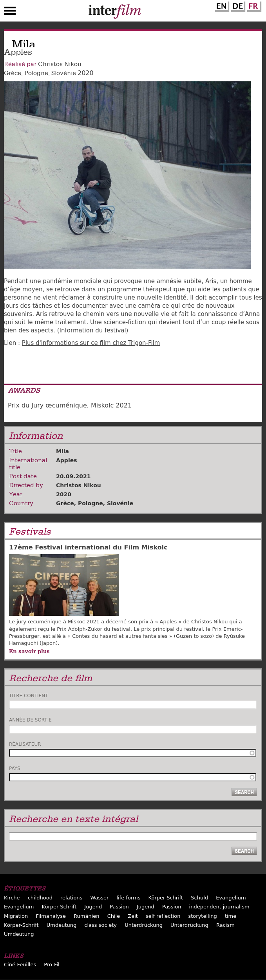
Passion (119, 907)
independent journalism (219, 907)
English (221, 5)
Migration (16, 916)
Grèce (13, 73)
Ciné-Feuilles (20, 965)
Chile (114, 916)
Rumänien (86, 916)
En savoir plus (29, 651)
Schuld (199, 898)
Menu (10, 13)
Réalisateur (25, 744)
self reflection (163, 916)
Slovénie (64, 73)
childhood (40, 898)
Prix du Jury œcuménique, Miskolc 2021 (70, 405)
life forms (128, 898)
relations (71, 898)
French (253, 5)
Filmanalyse (51, 916)
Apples (67, 460)
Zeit (133, 916)
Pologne (36, 73)
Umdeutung (62, 925)
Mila (62, 451)
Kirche (12, 898)
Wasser (99, 898)
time (231, 916)
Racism (225, 925)
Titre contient (29, 696)
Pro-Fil (52, 965)
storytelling (203, 916)
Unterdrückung (144, 925)
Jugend (93, 907)
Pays (15, 768)
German (237, 5)
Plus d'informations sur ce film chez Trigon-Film (91, 343)
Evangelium (231, 898)
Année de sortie (30, 720)
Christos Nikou (60, 64)
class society (100, 925)
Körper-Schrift (166, 898)
